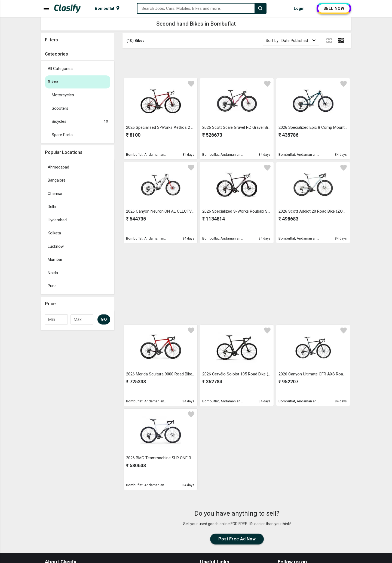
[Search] (260, 8)
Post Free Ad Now (237, 539)
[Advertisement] (237, 63)
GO (104, 319)
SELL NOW (334, 8)
